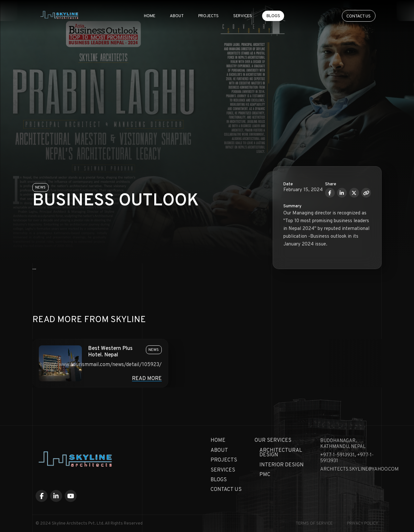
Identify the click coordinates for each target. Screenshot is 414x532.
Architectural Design (281, 453)
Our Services (273, 440)
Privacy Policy (363, 524)
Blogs (273, 15)
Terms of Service (314, 524)
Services (243, 15)
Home (150, 15)
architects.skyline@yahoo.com (359, 469)
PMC (265, 475)
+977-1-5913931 (337, 455)
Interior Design (282, 465)
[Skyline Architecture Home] (60, 16)
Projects (208, 15)
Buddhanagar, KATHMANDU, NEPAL (343, 444)
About (177, 15)
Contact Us (226, 490)
